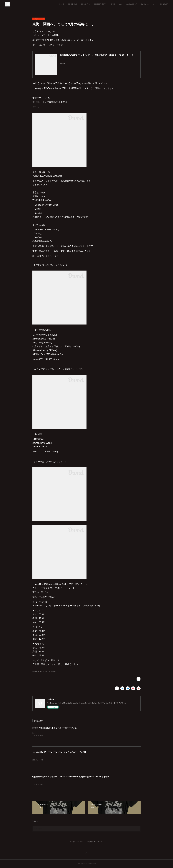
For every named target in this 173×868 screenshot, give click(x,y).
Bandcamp (145, 4)
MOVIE (112, 4)
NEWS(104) (52, 672)
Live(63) (35, 672)
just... (120, 4)
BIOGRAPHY (85, 4)
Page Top (86, 853)
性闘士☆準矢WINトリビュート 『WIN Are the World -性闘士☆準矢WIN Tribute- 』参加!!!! (71, 777)
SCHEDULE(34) (43, 672)
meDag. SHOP (131, 4)
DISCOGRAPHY (100, 4)
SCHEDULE (72, 4)
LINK (154, 4)
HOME (62, 4)
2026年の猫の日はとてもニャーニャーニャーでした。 (55, 728)
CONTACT (164, 4)
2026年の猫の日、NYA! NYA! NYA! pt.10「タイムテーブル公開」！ (61, 752)
